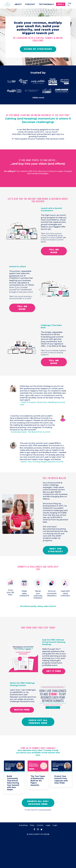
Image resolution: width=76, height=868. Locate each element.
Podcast (29, 4)
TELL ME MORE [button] (54, 259)
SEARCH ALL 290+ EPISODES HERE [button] (38, 833)
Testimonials (46, 4)
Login (55, 856)
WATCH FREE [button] (22, 740)
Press (32, 856)
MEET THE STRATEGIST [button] (57, 574)
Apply (60, 4)
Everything (23, 856)
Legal (48, 856)
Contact (40, 856)
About (17, 4)
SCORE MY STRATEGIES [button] (38, 55)
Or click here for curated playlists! (38, 840)
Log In (69, 4)
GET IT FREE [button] (55, 699)
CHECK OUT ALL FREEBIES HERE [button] (38, 752)
